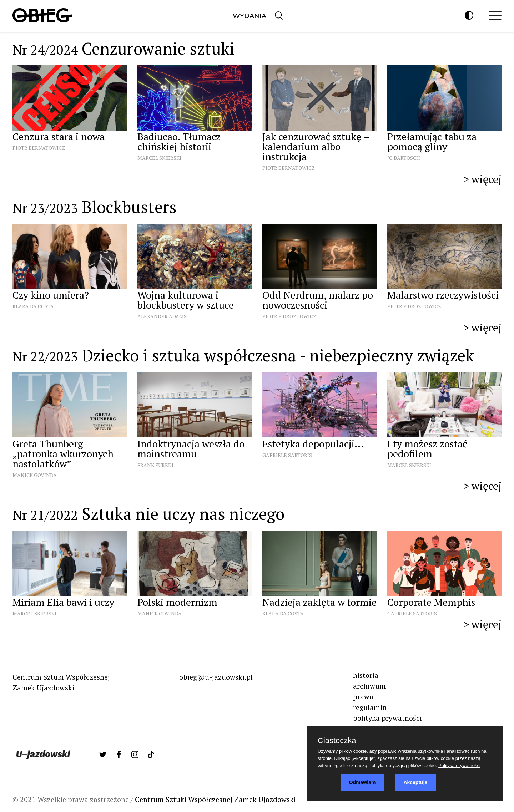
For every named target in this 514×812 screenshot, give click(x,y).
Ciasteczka (337, 741)
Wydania (250, 16)
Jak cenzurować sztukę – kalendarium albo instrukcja (316, 146)
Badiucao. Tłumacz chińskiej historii (179, 141)
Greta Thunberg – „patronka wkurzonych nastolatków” (63, 454)
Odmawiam (362, 782)
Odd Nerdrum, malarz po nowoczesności (318, 300)
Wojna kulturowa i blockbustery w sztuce (186, 300)
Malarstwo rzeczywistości (443, 295)
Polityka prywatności (459, 765)
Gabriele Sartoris (287, 455)
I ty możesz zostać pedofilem (427, 449)
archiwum (369, 686)
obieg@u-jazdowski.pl (216, 677)
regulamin (370, 707)
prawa (363, 697)
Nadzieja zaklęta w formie (319, 602)
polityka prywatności (387, 718)
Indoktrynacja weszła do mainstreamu (191, 449)
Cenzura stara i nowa (59, 136)
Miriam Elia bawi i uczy (63, 602)
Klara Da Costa (33, 306)
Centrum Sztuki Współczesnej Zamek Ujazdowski (215, 799)
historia (366, 675)
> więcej (482, 179)
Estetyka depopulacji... (313, 444)
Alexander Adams (162, 316)
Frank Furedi (155, 465)
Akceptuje (415, 782)
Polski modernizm (177, 602)
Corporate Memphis (431, 602)
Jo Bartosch (404, 158)
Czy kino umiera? (52, 295)
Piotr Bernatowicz (39, 148)
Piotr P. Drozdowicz (289, 316)
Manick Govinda (35, 475)
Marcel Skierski (159, 158)
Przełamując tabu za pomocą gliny (432, 141)
